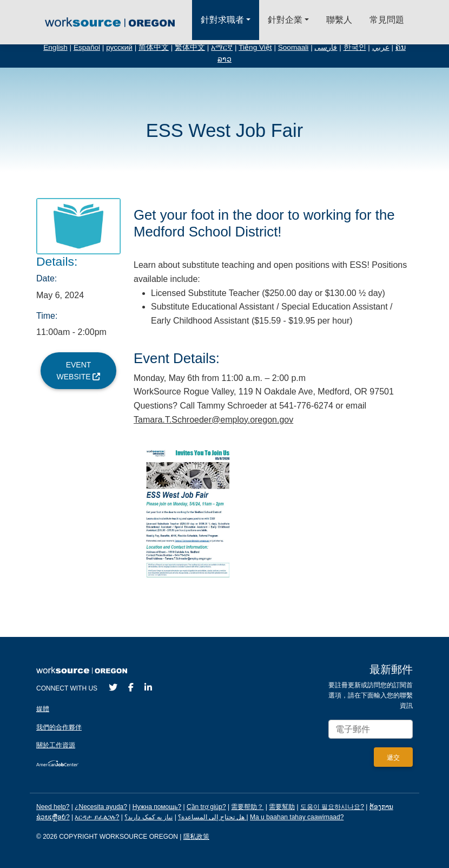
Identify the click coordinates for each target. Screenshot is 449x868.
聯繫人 (339, 20)
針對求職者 (222, 20)
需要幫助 (282, 807)
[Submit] (393, 757)
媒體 (43, 709)
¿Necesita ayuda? (101, 807)
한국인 (355, 47)
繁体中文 (190, 47)
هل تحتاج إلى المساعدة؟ (211, 817)
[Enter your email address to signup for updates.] (371, 729)
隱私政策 (196, 837)
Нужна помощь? (157, 807)
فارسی (326, 47)
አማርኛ (222, 47)
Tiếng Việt (255, 47)
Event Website (79, 371)
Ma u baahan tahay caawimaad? (297, 817)
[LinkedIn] (148, 688)
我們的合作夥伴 (59, 727)
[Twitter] (113, 688)
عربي (381, 47)
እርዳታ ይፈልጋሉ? (97, 817)
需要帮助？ (247, 807)
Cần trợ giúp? (206, 807)
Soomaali (293, 47)
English (55, 47)
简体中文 (154, 47)
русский (119, 47)
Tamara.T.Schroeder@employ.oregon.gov (213, 420)
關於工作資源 (56, 745)
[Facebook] (131, 688)
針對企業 (285, 20)
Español (87, 47)
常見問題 (387, 20)
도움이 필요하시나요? (332, 807)
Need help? (53, 807)
